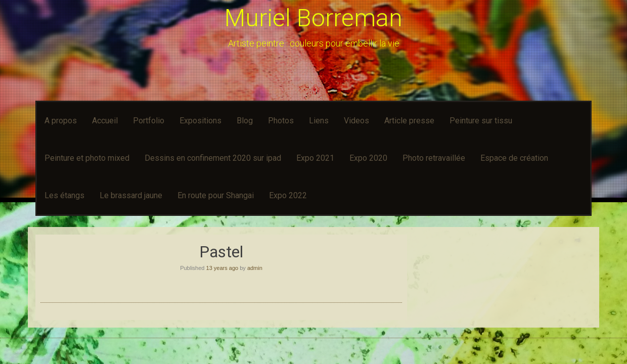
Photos (281, 121)
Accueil (105, 121)
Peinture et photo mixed (87, 158)
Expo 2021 (315, 158)
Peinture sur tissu (481, 121)
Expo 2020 (368, 158)
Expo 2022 (288, 195)
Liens (319, 121)
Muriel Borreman (313, 18)
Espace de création (514, 158)
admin (255, 268)
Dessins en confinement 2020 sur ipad (213, 158)
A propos (61, 121)
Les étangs (64, 195)
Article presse (409, 121)
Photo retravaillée (434, 158)
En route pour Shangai (216, 195)
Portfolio (149, 121)
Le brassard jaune (131, 195)
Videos (356, 121)
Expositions (200, 121)
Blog (245, 121)
